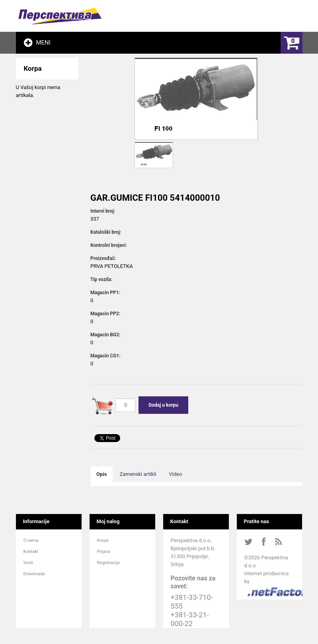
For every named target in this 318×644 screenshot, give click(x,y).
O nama (31, 540)
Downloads (34, 574)
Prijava (104, 552)
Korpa (103, 540)
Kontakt (31, 552)
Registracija (108, 563)
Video (176, 474)
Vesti (28, 563)
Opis (101, 474)
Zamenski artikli (138, 474)
